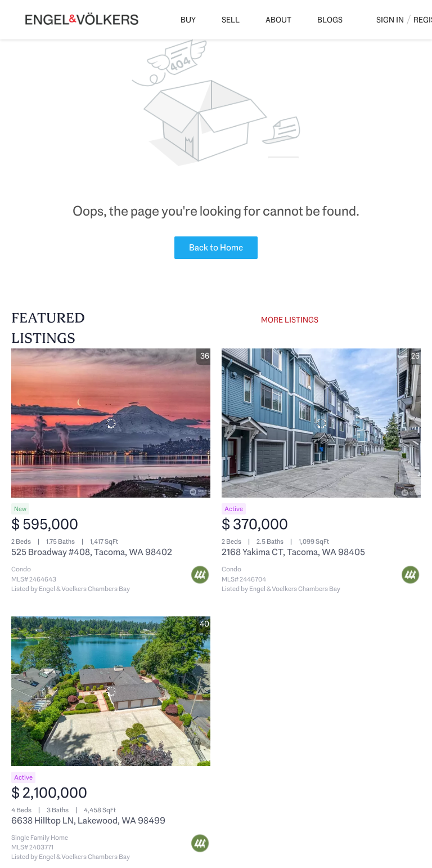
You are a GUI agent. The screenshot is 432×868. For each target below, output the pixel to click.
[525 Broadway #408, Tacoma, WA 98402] (111, 423)
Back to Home (216, 247)
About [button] (278, 20)
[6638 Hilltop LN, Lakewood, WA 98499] (111, 691)
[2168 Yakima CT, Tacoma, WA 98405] (321, 423)
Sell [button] (231, 20)
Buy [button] (188, 20)
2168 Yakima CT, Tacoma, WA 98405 (293, 552)
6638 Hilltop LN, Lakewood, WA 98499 (88, 820)
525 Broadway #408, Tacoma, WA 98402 (92, 552)
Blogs (330, 20)
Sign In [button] (390, 20)
